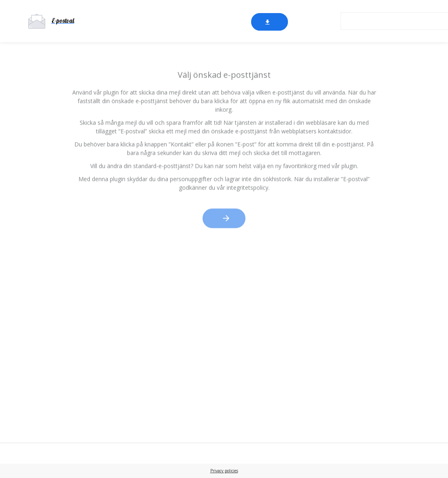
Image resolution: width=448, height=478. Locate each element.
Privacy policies (224, 471)
